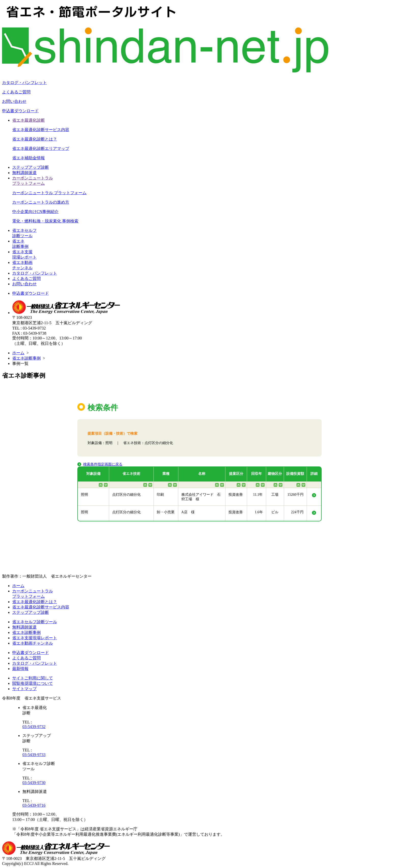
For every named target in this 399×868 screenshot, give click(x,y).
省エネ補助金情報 (28, 158)
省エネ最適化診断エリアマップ (41, 148)
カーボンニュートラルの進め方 (41, 202)
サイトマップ (24, 689)
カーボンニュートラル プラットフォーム (49, 193)
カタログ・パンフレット (24, 83)
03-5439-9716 (34, 805)
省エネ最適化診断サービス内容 (41, 130)
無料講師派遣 (24, 173)
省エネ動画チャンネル (33, 643)
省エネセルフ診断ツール (35, 622)
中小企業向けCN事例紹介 (35, 212)
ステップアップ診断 (31, 167)
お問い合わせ (14, 101)
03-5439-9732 (34, 727)
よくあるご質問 (16, 92)
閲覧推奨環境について (33, 683)
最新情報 (20, 669)
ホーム (18, 353)
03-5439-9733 (34, 755)
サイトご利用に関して (33, 678)
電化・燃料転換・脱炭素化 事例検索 (45, 221)
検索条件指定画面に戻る (103, 464)
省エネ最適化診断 (28, 120)
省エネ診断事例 (26, 358)
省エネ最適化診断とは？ (35, 139)
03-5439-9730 (34, 783)
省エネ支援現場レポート (35, 638)
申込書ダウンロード (20, 111)
